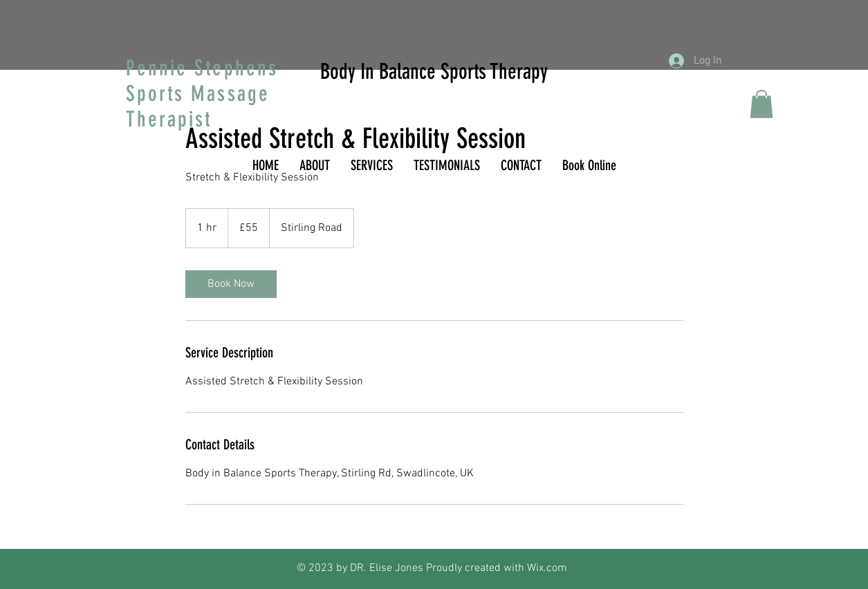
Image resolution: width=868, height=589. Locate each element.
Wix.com (547, 568)
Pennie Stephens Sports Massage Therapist (202, 94)
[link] (231, 284)
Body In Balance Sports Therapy (434, 72)
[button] (761, 104)
